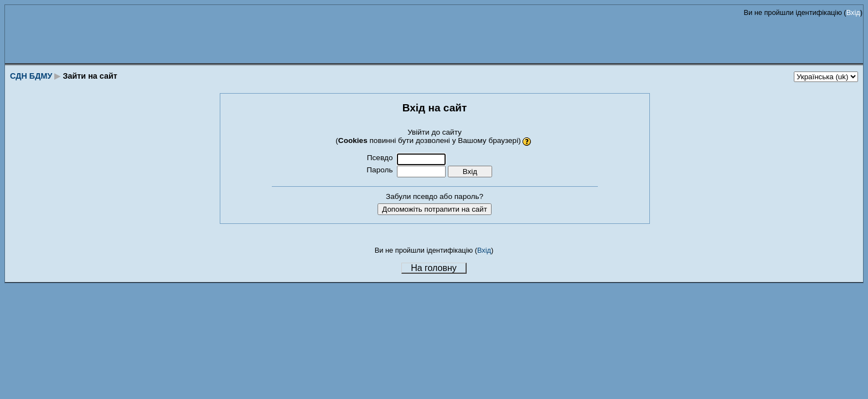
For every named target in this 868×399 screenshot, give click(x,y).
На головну (434, 268)
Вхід (853, 12)
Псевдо (380, 158)
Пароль (379, 170)
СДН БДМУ (31, 76)
